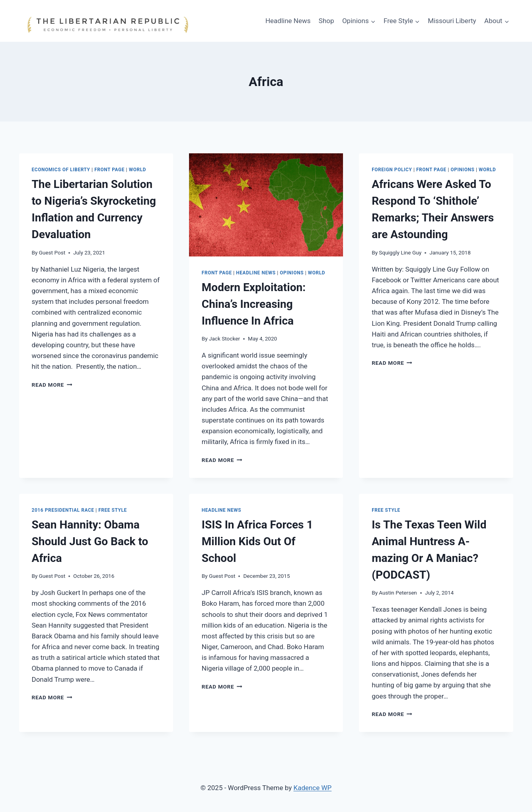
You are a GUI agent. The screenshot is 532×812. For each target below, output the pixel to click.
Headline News (288, 21)
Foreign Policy (392, 170)
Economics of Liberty (61, 170)
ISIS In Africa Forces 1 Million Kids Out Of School (257, 541)
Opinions (292, 273)
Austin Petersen (398, 593)
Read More (52, 385)
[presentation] (266, 205)
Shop (326, 21)
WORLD (137, 170)
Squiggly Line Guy (400, 252)
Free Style (113, 510)
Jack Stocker (224, 338)
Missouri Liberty (452, 21)
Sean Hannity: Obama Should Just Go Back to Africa (90, 541)
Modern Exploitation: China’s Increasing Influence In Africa (254, 304)
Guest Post (52, 252)
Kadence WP (312, 788)
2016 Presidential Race (63, 510)
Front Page (109, 170)
